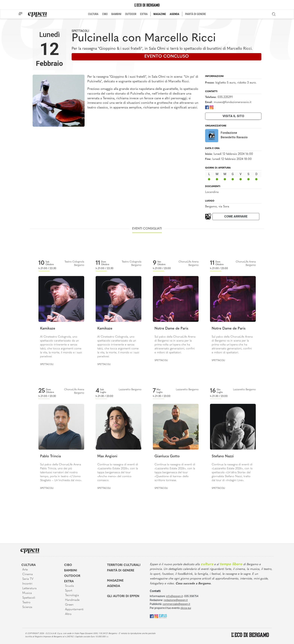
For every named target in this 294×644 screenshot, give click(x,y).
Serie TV (28, 579)
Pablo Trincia (50, 456)
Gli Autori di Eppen (123, 596)
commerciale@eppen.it (176, 604)
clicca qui (186, 608)
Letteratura (29, 588)
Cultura (28, 565)
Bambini (71, 571)
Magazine (115, 581)
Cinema (28, 574)
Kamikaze (48, 329)
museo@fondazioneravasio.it (232, 102)
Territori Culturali (124, 565)
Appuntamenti (74, 609)
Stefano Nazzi (223, 456)
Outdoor (72, 576)
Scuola (69, 586)
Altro (68, 614)
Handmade (72, 600)
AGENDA (174, 14)
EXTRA (144, 14)
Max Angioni (107, 456)
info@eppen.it (174, 596)
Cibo (68, 565)
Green (69, 605)
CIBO (105, 14)
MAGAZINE (160, 14)
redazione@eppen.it (176, 600)
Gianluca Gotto (167, 456)
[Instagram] (211, 107)
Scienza (27, 607)
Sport (69, 591)
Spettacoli (80, 31)
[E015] (163, 616)
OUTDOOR (131, 14)
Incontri (27, 584)
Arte (25, 570)
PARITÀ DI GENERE (195, 14)
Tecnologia (72, 595)
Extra (69, 582)
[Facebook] (207, 107)
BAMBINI (116, 14)
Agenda (114, 586)
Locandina (212, 192)
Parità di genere (121, 571)
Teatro (26, 603)
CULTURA (93, 14)
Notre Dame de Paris (171, 329)
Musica (27, 593)
